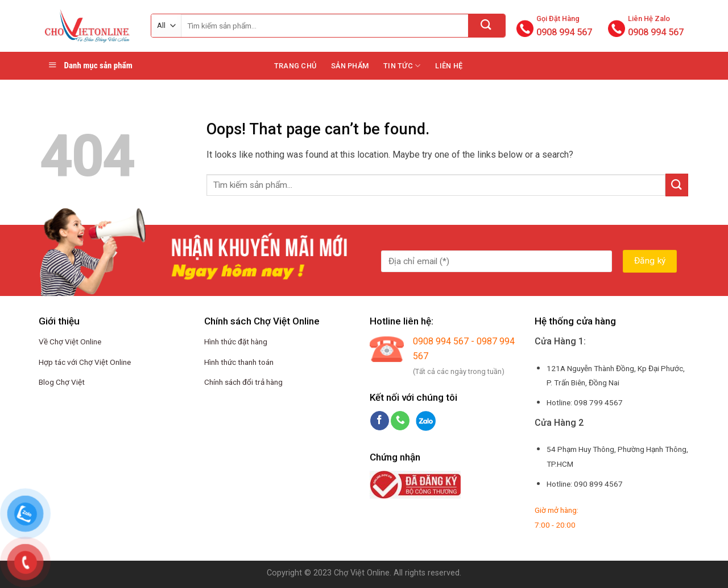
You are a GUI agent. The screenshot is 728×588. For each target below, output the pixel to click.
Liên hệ (449, 66)
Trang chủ (295, 66)
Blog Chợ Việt (62, 382)
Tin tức (402, 66)
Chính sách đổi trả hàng (243, 382)
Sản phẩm (350, 66)
